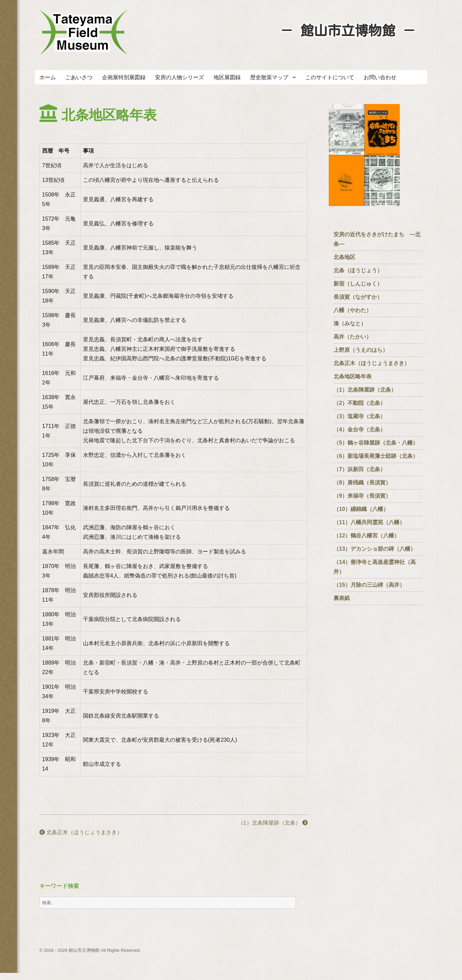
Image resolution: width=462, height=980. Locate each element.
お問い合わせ (380, 77)
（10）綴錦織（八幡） (361, 509)
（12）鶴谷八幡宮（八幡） (369, 536)
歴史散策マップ (269, 77)
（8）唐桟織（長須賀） (362, 483)
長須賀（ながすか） (358, 297)
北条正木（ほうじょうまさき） (81, 832)
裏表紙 (342, 598)
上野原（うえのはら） (361, 350)
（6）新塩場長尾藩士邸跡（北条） (376, 456)
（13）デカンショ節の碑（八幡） (375, 549)
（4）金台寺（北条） (360, 429)
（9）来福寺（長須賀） (365, 496)
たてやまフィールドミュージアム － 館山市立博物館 (84, 32)
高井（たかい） (355, 337)
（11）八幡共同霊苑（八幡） (369, 522)
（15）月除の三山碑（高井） (369, 585)
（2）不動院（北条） (360, 403)
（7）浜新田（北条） (362, 469)
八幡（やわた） (353, 310)
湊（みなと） (350, 323)
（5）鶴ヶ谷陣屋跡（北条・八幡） (376, 443)
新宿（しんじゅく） (361, 284)
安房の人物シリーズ (179, 77)
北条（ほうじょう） (358, 270)
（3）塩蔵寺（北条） (360, 416)
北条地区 (344, 257)
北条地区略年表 (353, 376)
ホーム (48, 77)
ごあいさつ (79, 77)
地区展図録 (227, 77)
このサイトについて (330, 77)
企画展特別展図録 (124, 77)
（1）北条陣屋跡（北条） (273, 823)
